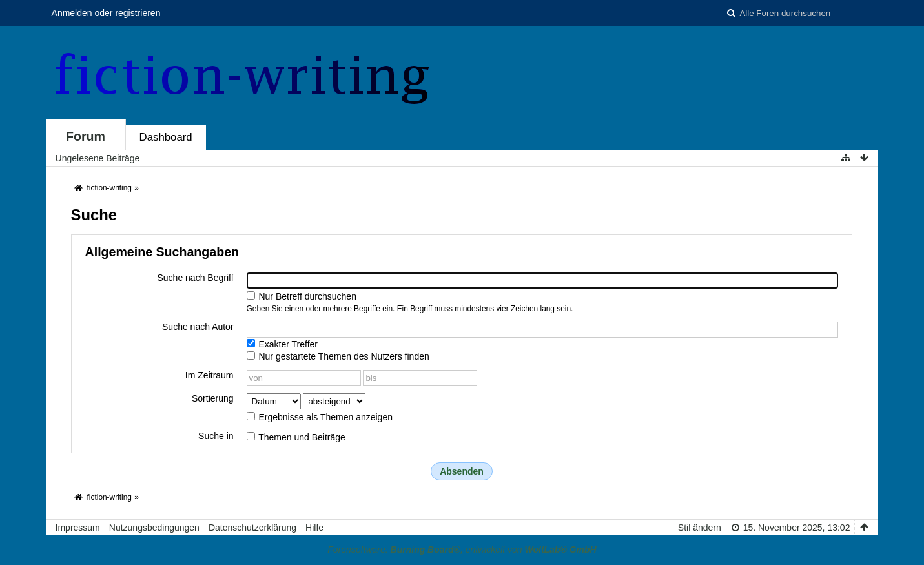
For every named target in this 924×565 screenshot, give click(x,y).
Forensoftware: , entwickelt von (462, 550)
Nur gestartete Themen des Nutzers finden (338, 356)
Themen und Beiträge (296, 437)
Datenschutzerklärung (252, 528)
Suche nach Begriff (196, 278)
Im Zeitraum (210, 375)
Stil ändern (700, 528)
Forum (86, 136)
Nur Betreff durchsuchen (302, 296)
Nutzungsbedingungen (154, 528)
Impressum (78, 528)
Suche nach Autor (198, 327)
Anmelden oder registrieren (106, 13)
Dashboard (166, 137)
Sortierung (213, 398)
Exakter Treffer (282, 344)
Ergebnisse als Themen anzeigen (320, 417)
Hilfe (314, 528)
